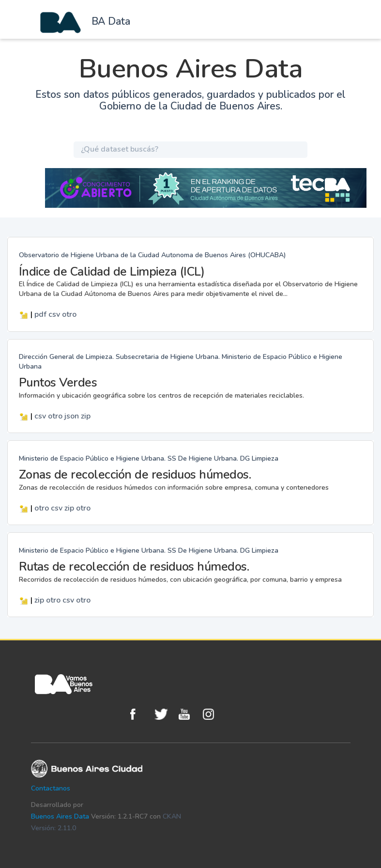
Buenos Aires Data (60, 816)
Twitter (164, 714)
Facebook (140, 714)
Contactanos (51, 788)
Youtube (188, 714)
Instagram (213, 714)
